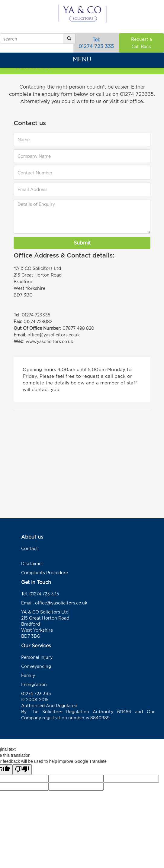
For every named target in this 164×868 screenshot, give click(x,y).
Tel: (96, 43)
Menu (82, 59)
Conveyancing (36, 666)
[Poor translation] (22, 770)
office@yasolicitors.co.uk (61, 603)
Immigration (34, 684)
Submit (82, 243)
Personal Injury (37, 657)
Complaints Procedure (45, 573)
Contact (30, 548)
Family (28, 675)
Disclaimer (32, 564)
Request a (141, 44)
